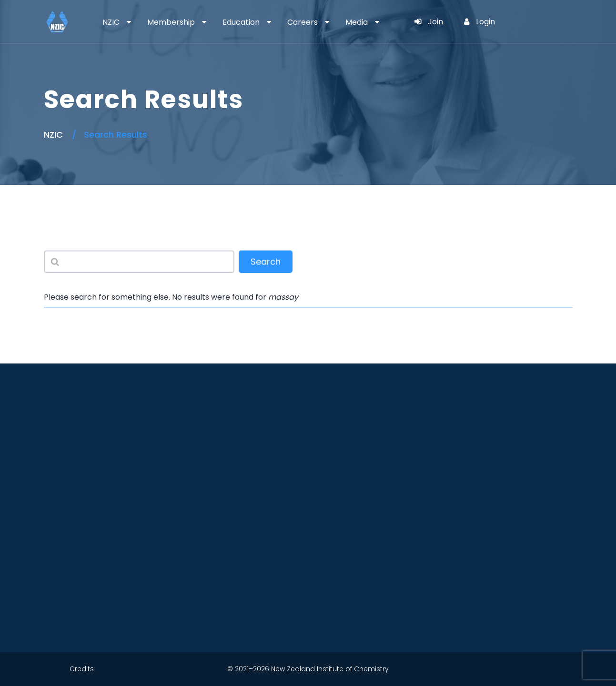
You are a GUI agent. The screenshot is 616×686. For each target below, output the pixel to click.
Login (480, 22)
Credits (82, 669)
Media (357, 22)
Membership (171, 22)
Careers (303, 22)
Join (429, 22)
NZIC (111, 22)
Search (266, 262)
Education (241, 22)
